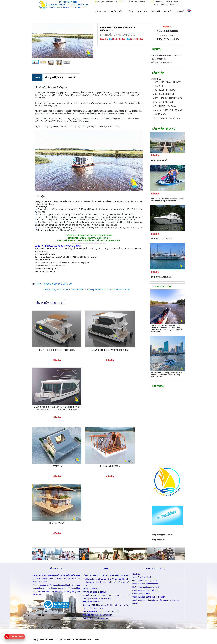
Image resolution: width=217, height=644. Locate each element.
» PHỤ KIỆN (158, 86)
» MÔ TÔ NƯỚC (160, 114)
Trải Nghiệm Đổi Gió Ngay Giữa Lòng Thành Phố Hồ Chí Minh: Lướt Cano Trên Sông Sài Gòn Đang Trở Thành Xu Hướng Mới (167, 329)
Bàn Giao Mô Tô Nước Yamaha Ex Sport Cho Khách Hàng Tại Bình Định (167, 200)
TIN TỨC (168, 11)
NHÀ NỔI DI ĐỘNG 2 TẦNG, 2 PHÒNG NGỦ (88, 340)
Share (57, 289)
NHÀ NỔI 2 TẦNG (127, 387)
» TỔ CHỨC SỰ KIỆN (159, 59)
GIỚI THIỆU (117, 11)
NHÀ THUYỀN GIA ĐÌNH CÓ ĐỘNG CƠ (54, 283)
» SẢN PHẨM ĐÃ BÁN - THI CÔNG (167, 82)
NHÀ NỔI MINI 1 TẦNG (88, 387)
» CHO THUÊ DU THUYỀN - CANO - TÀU (166, 56)
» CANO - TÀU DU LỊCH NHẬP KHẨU (168, 98)
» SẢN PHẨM (156, 79)
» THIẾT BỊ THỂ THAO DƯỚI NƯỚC (167, 118)
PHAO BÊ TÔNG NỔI (159, 160)
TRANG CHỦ (101, 11)
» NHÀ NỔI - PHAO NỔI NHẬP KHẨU (168, 110)
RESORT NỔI (50, 387)
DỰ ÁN (130, 11)
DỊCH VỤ (156, 11)
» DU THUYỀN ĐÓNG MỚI (164, 94)
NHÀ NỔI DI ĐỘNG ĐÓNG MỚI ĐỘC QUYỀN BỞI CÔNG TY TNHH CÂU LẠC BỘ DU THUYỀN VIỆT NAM (127, 341)
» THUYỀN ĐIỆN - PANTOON (165, 106)
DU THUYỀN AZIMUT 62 (161, 277)
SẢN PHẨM (142, 11)
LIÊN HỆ (180, 11)
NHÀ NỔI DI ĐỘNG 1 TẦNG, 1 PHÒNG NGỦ (50, 340)
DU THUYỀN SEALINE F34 (162, 239)
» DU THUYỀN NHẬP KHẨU (164, 90)
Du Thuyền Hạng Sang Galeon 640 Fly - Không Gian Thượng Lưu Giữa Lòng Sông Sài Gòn (167, 375)
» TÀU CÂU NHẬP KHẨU (163, 102)
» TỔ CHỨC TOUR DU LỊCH (161, 62)
